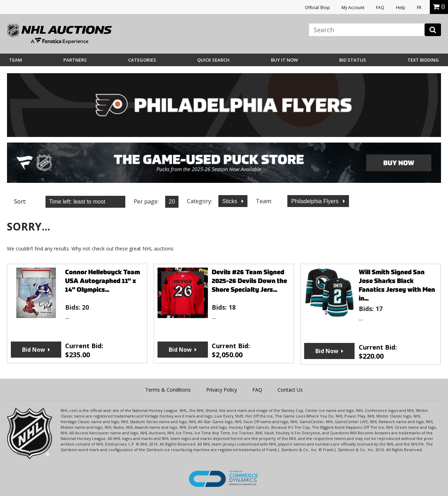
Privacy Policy (222, 390)
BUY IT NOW (284, 60)
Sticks (230, 201)
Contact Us (290, 390)
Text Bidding (423, 60)
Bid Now (34, 350)
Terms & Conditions (168, 390)
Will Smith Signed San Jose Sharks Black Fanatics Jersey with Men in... (397, 285)
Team (16, 60)
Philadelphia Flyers (316, 201)
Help (401, 8)
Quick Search (213, 60)
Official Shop (317, 8)
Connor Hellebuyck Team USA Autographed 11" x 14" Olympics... (103, 281)
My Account (353, 8)
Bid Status (353, 60)
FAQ (380, 8)
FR (419, 8)
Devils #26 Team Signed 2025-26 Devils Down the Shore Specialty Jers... (249, 281)
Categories (142, 60)
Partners (75, 60)
